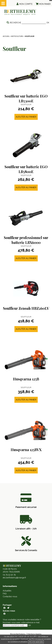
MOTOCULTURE (17, 36)
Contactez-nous (10, 597)
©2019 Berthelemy (18, 634)
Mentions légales (34, 634)
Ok (30, 642)
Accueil (6, 36)
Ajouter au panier (26, 117)
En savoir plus (38, 642)
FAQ (5, 594)
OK (48, 23)
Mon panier (45, 4)
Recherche (15, 23)
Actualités (7, 591)
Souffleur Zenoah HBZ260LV (26, 308)
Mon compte (26, 4)
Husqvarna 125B (26, 379)
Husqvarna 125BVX (26, 450)
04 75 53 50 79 (9, 575)
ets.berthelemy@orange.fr (14, 578)
